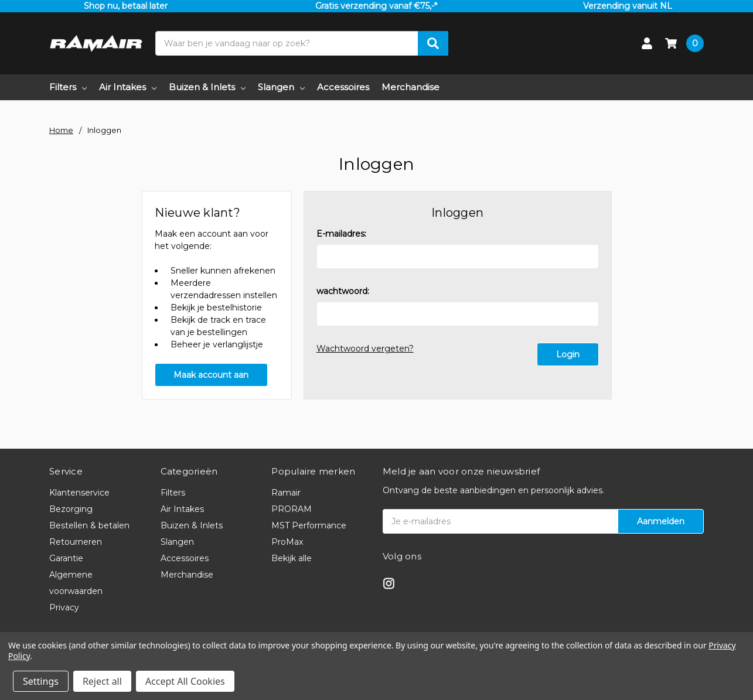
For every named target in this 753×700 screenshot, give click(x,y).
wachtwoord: (343, 291)
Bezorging (71, 509)
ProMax (287, 542)
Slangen (281, 87)
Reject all (102, 681)
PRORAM (292, 509)
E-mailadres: (341, 234)
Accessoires (343, 87)
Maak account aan (211, 375)
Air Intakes (128, 87)
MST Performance (309, 525)
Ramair (286, 493)
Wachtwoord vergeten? (365, 349)
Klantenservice (79, 493)
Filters (68, 87)
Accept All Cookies (185, 681)
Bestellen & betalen (89, 525)
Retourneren (76, 542)
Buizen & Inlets (207, 87)
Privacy (64, 607)
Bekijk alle (292, 558)
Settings (41, 681)
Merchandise (410, 87)
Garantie (66, 558)
